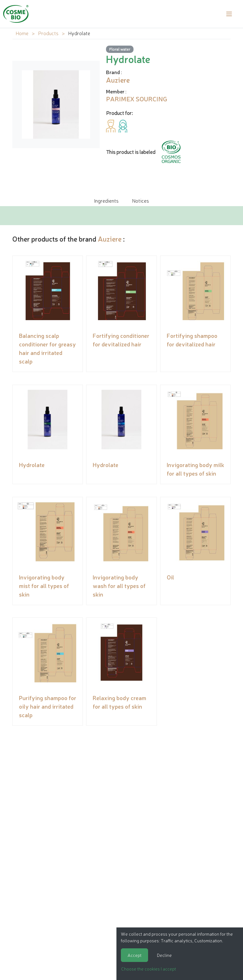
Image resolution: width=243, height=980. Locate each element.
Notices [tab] (140, 200)
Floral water (120, 49)
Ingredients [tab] (106, 200)
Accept (134, 955)
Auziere (110, 239)
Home (22, 33)
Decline (164, 955)
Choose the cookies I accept (149, 969)
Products (48, 33)
